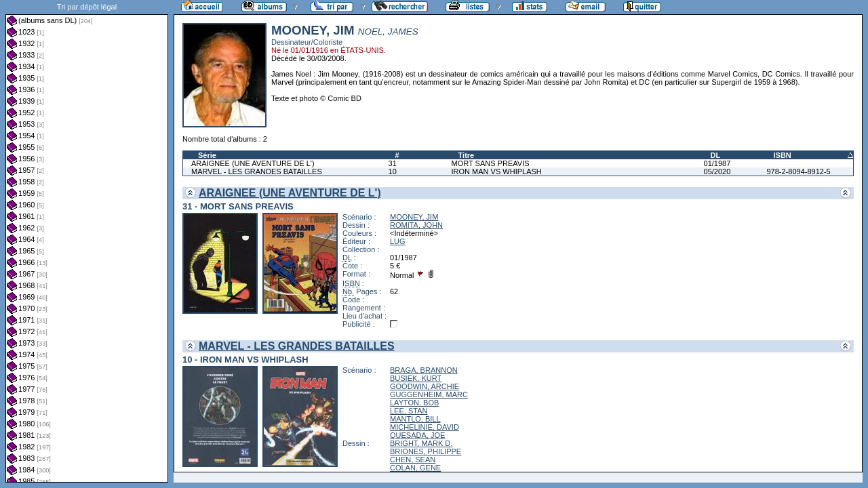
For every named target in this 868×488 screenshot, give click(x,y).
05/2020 (717, 171)
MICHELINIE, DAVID (425, 427)
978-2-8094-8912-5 (798, 171)
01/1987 (717, 163)
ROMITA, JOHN (416, 225)
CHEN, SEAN (413, 460)
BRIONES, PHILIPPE (426, 451)
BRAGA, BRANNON (424, 370)
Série (207, 155)
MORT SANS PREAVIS (491, 163)
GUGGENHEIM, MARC (429, 394)
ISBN (782, 155)
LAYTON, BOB (414, 403)
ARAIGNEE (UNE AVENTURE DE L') (253, 163)
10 (393, 171)
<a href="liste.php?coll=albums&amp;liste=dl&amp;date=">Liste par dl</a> (87, 241)
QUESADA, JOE (417, 435)
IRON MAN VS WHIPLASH (497, 171)
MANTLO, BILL (415, 419)
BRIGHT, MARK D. (421, 443)
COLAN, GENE (415, 468)
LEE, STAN (409, 411)
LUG (398, 241)
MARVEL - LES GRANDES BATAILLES (257, 171)
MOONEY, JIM (414, 217)
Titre (467, 155)
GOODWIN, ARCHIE (425, 386)
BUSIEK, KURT (416, 378)
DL (716, 155)
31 (393, 163)
